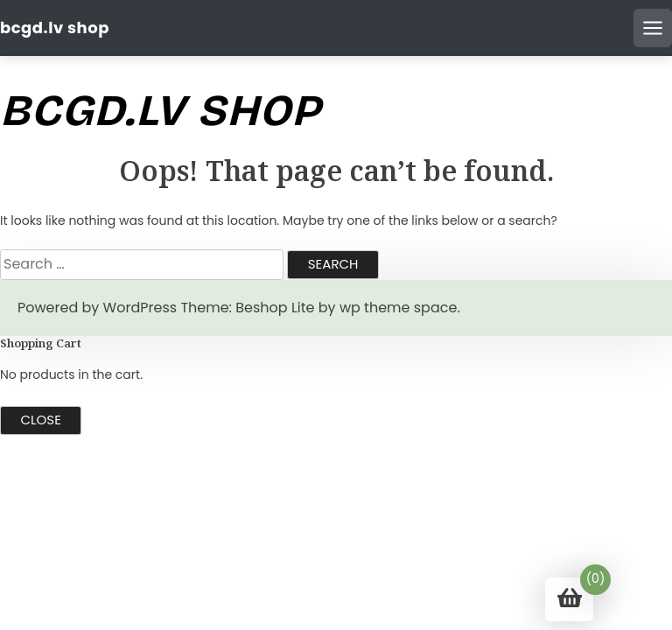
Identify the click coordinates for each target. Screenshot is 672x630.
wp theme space (398, 308)
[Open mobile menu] (653, 28)
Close (41, 420)
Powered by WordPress (97, 308)
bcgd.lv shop (55, 28)
